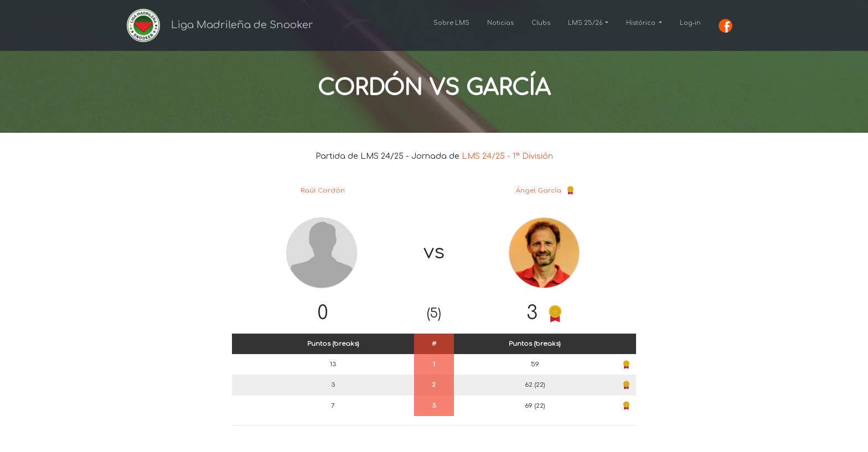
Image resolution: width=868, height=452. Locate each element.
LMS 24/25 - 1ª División (507, 156)
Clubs (541, 23)
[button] (588, 23)
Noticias (500, 23)
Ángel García (539, 191)
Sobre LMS (451, 23)
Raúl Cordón (323, 191)
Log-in (690, 23)
